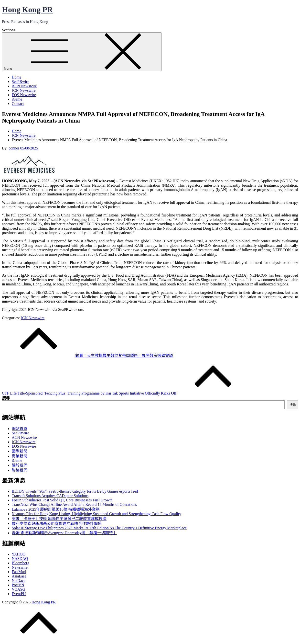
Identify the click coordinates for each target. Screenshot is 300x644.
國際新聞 (20, 451)
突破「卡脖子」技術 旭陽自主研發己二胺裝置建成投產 (59, 519)
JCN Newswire (24, 90)
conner (14, 148)
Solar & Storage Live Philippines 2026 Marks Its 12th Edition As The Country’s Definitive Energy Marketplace (99, 528)
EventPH (19, 594)
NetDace (19, 581)
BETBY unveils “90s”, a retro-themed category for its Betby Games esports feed (75, 491)
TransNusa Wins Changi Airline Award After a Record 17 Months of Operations (74, 504)
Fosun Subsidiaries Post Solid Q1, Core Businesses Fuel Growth (62, 500)
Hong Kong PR (27, 10)
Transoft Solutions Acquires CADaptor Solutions (50, 496)
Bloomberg (21, 563)
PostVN (18, 585)
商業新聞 (20, 456)
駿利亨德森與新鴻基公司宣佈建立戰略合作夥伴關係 (57, 524)
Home (16, 77)
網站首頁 (20, 429)
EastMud (19, 572)
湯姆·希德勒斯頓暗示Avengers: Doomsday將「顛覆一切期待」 (64, 533)
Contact (18, 104)
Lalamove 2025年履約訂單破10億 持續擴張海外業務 (56, 509)
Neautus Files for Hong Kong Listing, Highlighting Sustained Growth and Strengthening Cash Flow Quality (96, 514)
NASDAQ (20, 559)
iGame (17, 99)
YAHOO (19, 554)
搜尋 (6, 398)
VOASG (18, 589)
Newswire (20, 567)
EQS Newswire (24, 95)
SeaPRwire (20, 82)
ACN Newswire (24, 86)
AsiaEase (19, 576)
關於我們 (20, 465)
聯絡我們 (20, 470)
